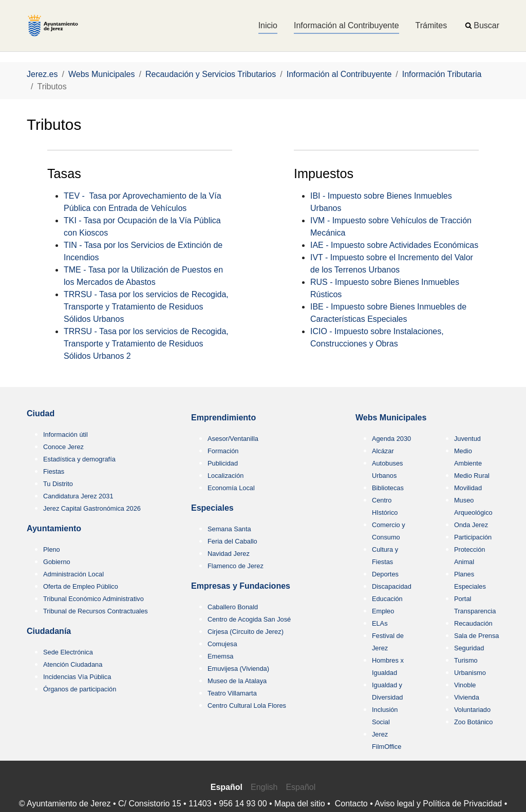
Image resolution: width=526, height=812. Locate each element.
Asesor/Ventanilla (233, 439)
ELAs (380, 623)
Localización (226, 476)
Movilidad (468, 488)
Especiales (212, 508)
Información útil (65, 434)
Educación (387, 599)
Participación (473, 537)
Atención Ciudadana (73, 664)
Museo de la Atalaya (237, 681)
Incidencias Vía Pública (77, 677)
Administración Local (73, 574)
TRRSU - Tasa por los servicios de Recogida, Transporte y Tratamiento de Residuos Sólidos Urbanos (146, 307)
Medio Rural (472, 476)
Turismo (466, 660)
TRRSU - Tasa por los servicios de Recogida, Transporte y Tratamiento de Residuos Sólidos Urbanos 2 (146, 344)
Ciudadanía (49, 631)
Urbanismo (470, 673)
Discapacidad (392, 586)
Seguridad (469, 648)
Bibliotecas (388, 488)
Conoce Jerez (63, 447)
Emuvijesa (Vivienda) (238, 669)
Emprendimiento (223, 418)
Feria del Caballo (232, 541)
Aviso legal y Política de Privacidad (438, 804)
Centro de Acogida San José (249, 619)
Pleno (52, 549)
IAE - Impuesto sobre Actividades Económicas (394, 245)
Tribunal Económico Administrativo (93, 599)
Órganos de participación (80, 689)
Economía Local (231, 488)
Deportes (385, 574)
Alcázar (383, 451)
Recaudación (473, 623)
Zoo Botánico (473, 722)
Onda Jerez (471, 525)
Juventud (467, 439)
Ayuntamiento (54, 528)
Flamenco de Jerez (236, 566)
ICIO (319, 331)
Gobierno (57, 562)
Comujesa (222, 644)
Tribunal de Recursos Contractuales (96, 611)
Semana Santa (229, 529)
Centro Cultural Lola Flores (247, 705)
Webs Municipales (391, 418)
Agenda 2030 (391, 439)
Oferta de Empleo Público (81, 586)
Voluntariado (472, 710)
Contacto (351, 804)
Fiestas (54, 471)
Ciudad (41, 413)
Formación (223, 451)
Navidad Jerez (229, 554)
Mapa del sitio (300, 804)
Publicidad (223, 463)
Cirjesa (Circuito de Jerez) (246, 632)
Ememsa (221, 656)
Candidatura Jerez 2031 (78, 496)
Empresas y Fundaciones (241, 586)
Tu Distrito (58, 484)
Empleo (383, 611)
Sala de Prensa (477, 636)
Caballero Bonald (233, 607)
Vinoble (465, 685)
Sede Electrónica (68, 652)
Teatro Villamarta (232, 693)
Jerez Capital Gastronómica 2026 (92, 508)
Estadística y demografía (79, 459)
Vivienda (467, 697)
